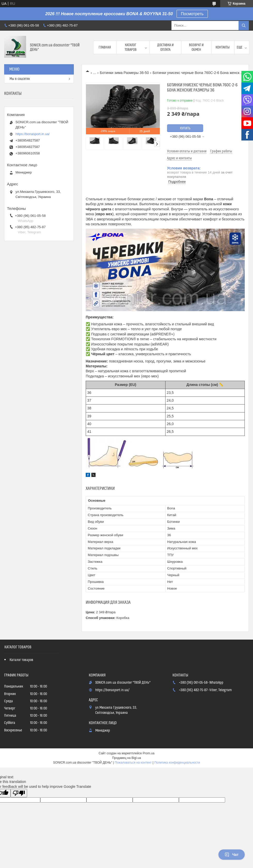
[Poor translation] (19, 793)
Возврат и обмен (196, 47)
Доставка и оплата (165, 47)
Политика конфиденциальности (177, 763)
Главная (105, 47)
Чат (232, 855)
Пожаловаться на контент (133, 763)
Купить (185, 128)
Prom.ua (149, 753)
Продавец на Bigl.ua (126, 758)
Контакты (223, 47)
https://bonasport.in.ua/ (33, 134)
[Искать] (244, 26)
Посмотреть (192, 14)
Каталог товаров (131, 47)
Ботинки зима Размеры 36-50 (124, 73)
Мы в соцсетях (20, 79)
